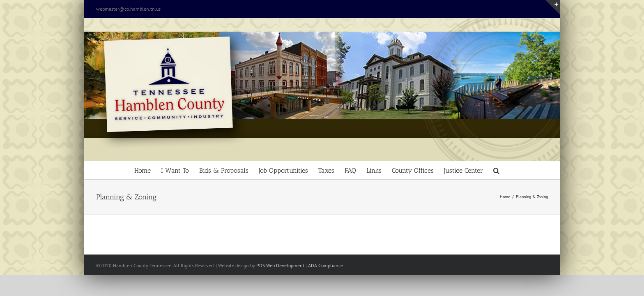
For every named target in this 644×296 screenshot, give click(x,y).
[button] (539, 170)
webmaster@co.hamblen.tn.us (128, 9)
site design (238, 265)
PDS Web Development (280, 265)
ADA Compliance (325, 265)
